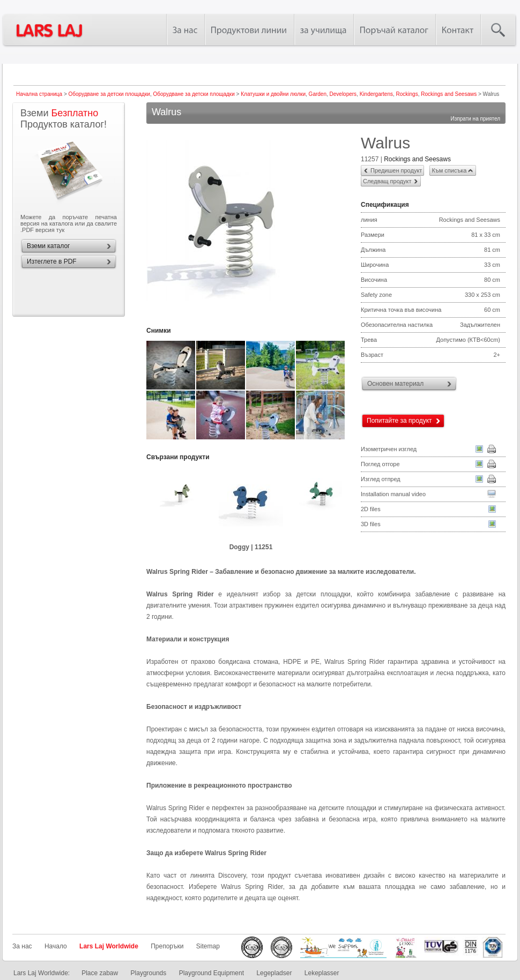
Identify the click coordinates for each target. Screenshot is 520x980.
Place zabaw (100, 973)
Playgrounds (149, 973)
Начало (56, 946)
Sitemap (208, 946)
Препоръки (167, 946)
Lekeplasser (322, 973)
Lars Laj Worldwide (109, 946)
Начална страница (39, 94)
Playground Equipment (211, 973)
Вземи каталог (48, 246)
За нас (22, 946)
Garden (318, 94)
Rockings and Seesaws (449, 94)
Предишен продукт (396, 170)
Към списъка (449, 170)
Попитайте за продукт (399, 421)
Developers (343, 94)
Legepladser (274, 973)
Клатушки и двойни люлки (273, 94)
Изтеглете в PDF (52, 261)
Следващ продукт (387, 181)
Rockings (407, 94)
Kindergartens (376, 94)
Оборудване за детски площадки (109, 94)
